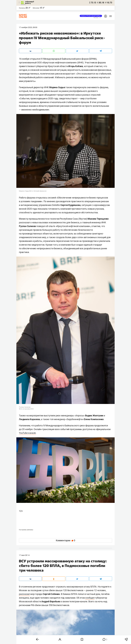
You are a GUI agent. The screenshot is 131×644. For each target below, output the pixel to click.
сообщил (90, 598)
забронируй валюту (29, 2)
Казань (22, 8)
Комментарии (65, 540)
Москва (36, 8)
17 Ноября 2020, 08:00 (28, 27)
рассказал (24, 594)
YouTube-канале (27, 433)
